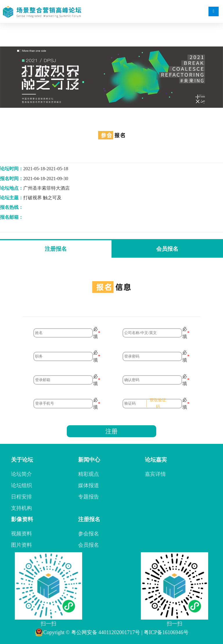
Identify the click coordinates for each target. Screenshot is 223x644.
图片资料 (21, 545)
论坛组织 (21, 485)
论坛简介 (21, 474)
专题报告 (89, 497)
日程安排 (21, 497)
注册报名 (56, 249)
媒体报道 (89, 485)
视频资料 (21, 534)
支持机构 (21, 508)
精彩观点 (89, 474)
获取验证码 (158, 403)
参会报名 (89, 534)
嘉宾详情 (155, 474)
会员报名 (167, 249)
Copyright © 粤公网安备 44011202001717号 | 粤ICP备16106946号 (111, 632)
